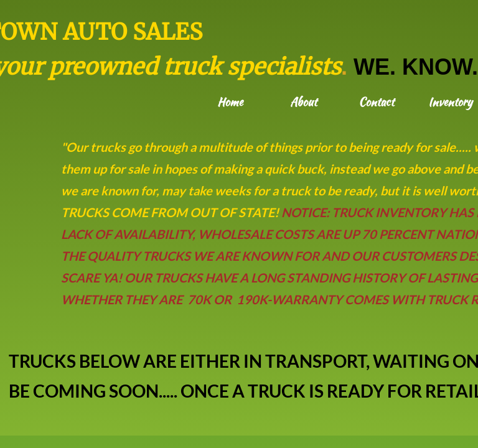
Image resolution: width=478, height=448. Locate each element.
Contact (376, 102)
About (303, 102)
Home (230, 102)
